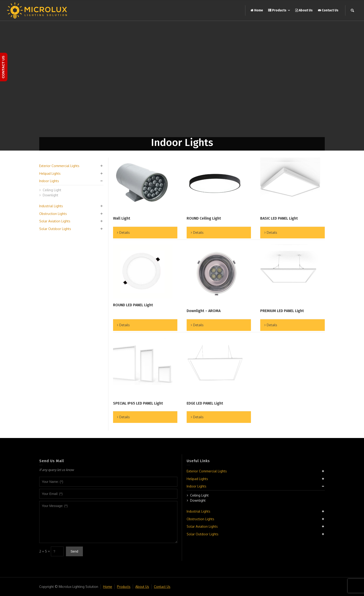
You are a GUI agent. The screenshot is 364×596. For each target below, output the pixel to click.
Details (125, 232)
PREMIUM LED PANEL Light (282, 311)
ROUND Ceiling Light (204, 218)
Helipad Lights (50, 173)
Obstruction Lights (53, 214)
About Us (142, 587)
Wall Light (122, 218)
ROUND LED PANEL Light (133, 305)
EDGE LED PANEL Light (205, 403)
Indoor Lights (49, 181)
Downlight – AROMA (204, 311)
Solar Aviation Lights (55, 221)
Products (124, 587)
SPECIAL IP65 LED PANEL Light (138, 403)
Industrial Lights (51, 206)
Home (108, 587)
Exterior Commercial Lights (59, 166)
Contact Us (162, 587)
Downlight (50, 195)
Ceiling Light (52, 190)
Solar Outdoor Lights (55, 229)
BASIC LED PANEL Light (279, 218)
